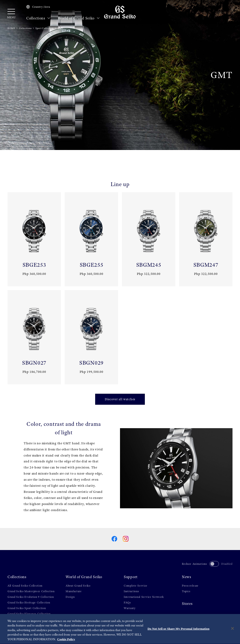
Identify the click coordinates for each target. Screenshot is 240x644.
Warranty (130, 608)
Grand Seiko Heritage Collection (29, 603)
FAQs (127, 603)
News (187, 577)
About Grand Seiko (78, 586)
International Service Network (144, 597)
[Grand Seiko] (120, 12)
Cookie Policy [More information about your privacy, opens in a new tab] (66, 640)
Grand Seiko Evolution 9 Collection (31, 597)
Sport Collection (45, 28)
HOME (11, 28)
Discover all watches (120, 399)
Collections (38, 18)
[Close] (232, 629)
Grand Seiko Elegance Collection (29, 614)
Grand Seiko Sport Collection (27, 608)
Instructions (131, 591)
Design (70, 597)
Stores (187, 604)
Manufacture (74, 591)
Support (131, 577)
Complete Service (136, 586)
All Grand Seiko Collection (25, 586)
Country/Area (38, 7)
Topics (186, 591)
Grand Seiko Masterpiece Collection (31, 591)
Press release (190, 586)
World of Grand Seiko (79, 18)
